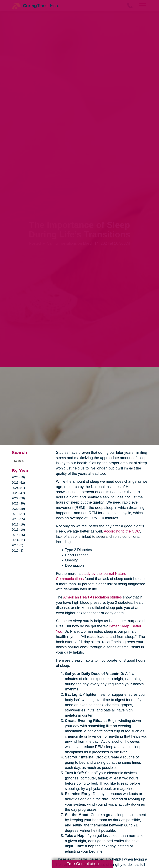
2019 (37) (18, 514)
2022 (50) (18, 498)
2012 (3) (17, 551)
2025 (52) (18, 483)
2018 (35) (18, 519)
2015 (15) (18, 535)
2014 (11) (18, 540)
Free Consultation (83, 864)
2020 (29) (18, 509)
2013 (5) (17, 545)
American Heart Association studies (93, 597)
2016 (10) (18, 530)
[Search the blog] (30, 461)
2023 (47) (18, 493)
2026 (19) (18, 477)
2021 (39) (18, 503)
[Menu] (143, 6)
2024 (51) (18, 488)
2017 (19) (18, 524)
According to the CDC (122, 531)
